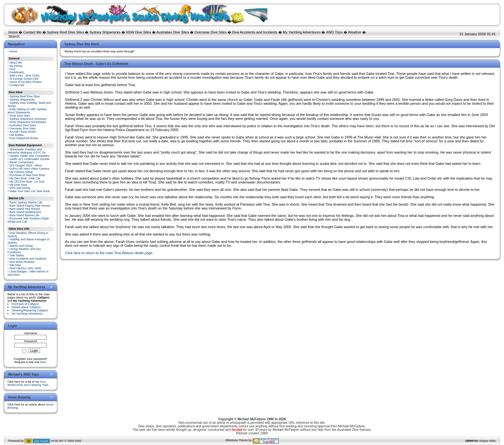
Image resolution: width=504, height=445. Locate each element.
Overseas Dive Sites (211, 32)
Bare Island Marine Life (25, 215)
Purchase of (25, 304)
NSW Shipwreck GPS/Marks (28, 122)
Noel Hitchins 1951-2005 (26, 268)
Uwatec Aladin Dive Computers (30, 156)
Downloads (17, 72)
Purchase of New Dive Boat (27, 175)
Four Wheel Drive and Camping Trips (28, 383)
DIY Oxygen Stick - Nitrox (26, 165)
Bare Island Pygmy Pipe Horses (30, 206)
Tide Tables (17, 255)
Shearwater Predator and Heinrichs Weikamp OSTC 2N (27, 151)
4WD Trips (334, 32)
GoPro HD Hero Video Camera (29, 169)
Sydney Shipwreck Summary (28, 119)
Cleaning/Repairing (30, 310)
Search (14, 36)
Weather (355, 32)
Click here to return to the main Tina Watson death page (109, 253)
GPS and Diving (20, 188)
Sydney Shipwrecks (105, 32)
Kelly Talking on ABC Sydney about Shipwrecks (27, 111)
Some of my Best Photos (26, 82)
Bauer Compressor (22, 162)
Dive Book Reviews (22, 262)
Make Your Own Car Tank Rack (30, 191)
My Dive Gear (18, 185)
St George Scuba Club (24, 79)
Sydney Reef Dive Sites (66, 32)
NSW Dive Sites (139, 32)
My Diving (16, 66)
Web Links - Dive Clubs (25, 76)
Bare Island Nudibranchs (26, 212)
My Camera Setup (21, 172)
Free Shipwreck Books (24, 138)
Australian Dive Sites (173, 32)
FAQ (13, 69)
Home (13, 32)
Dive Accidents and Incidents (255, 32)
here (43, 362)
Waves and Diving (21, 246)
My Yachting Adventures (302, 32)
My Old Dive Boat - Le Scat (27, 182)
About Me (16, 63)
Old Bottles (17, 135)
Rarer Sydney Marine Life (26, 202)
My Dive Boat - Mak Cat (25, 178)
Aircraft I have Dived (22, 132)
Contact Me (32, 32)
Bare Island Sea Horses (25, 209)
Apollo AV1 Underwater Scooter (30, 159)
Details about (26, 307)
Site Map (15, 265)
